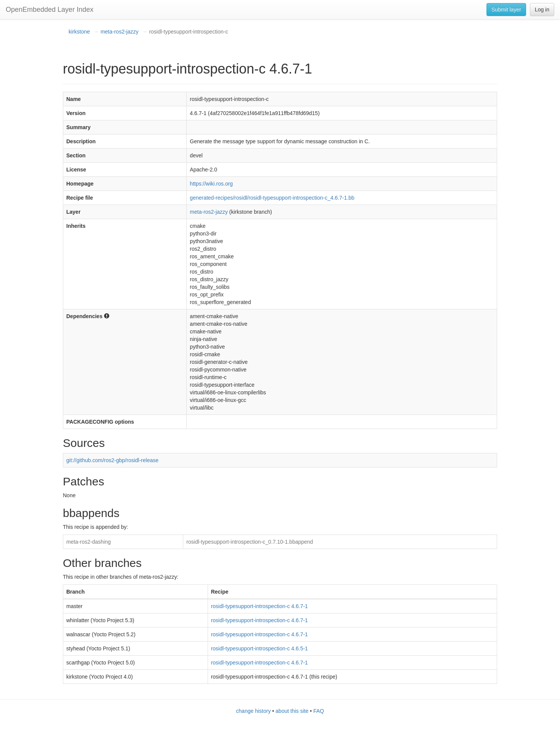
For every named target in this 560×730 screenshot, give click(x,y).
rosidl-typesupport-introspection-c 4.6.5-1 (259, 648)
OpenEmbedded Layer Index (50, 10)
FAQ (318, 711)
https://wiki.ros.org (211, 184)
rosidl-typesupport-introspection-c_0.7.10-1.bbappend (250, 542)
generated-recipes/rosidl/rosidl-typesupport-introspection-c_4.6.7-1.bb (272, 198)
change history (254, 711)
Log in (542, 10)
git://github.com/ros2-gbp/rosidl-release (112, 460)
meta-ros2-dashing (89, 542)
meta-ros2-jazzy (120, 32)
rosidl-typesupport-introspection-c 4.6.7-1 (259, 606)
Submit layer (506, 10)
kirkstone (79, 32)
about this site (292, 711)
